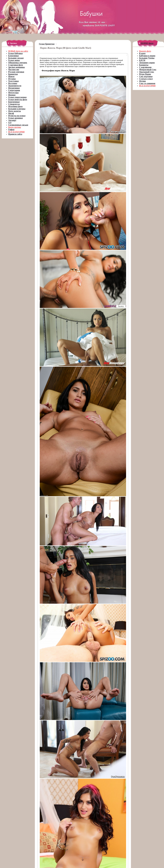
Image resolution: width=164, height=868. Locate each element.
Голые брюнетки (47, 44)
